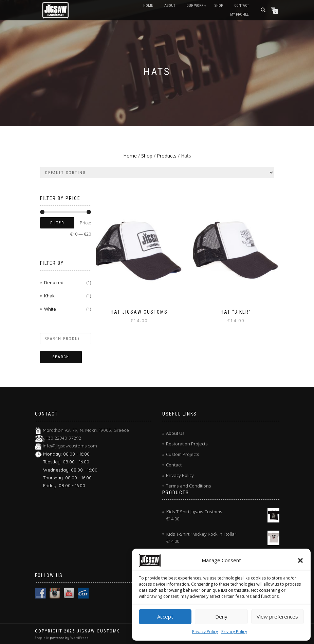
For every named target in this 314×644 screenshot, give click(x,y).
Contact (242, 6)
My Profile (239, 14)
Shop (219, 6)
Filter (57, 223)
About (170, 6)
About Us (175, 433)
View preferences (277, 617)
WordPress (79, 638)
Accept (165, 617)
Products (167, 156)
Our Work (195, 6)
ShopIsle (43, 638)
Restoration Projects (187, 444)
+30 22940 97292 (63, 438)
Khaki (50, 296)
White (50, 309)
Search (61, 357)
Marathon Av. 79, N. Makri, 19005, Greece (86, 430)
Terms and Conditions (189, 486)
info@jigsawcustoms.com (70, 446)
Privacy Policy (205, 632)
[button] (300, 560)
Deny (221, 617)
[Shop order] (157, 173)
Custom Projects (183, 454)
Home (148, 6)
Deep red (54, 282)
